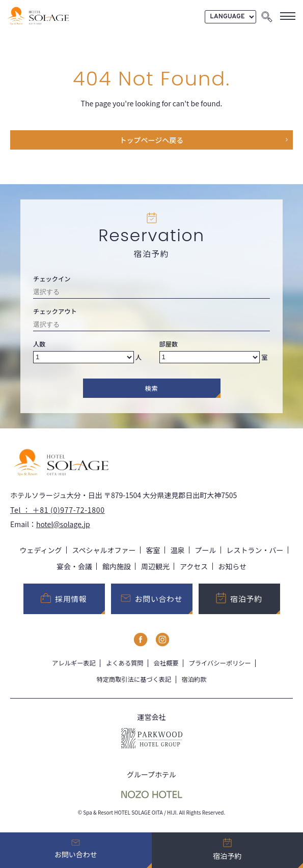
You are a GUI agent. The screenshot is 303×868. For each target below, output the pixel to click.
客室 (153, 550)
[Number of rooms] (210, 357)
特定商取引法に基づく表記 (134, 679)
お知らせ (232, 566)
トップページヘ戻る (152, 140)
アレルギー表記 (74, 663)
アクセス (194, 566)
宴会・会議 (74, 566)
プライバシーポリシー (219, 663)
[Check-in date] (151, 293)
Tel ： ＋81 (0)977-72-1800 (58, 510)
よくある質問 (125, 663)
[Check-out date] (151, 326)
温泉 (178, 550)
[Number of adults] (84, 357)
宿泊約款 (194, 679)
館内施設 (117, 566)
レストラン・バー (255, 550)
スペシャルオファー (104, 550)
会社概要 (166, 663)
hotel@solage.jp (63, 524)
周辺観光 (155, 566)
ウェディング (40, 550)
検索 (152, 388)
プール (206, 550)
